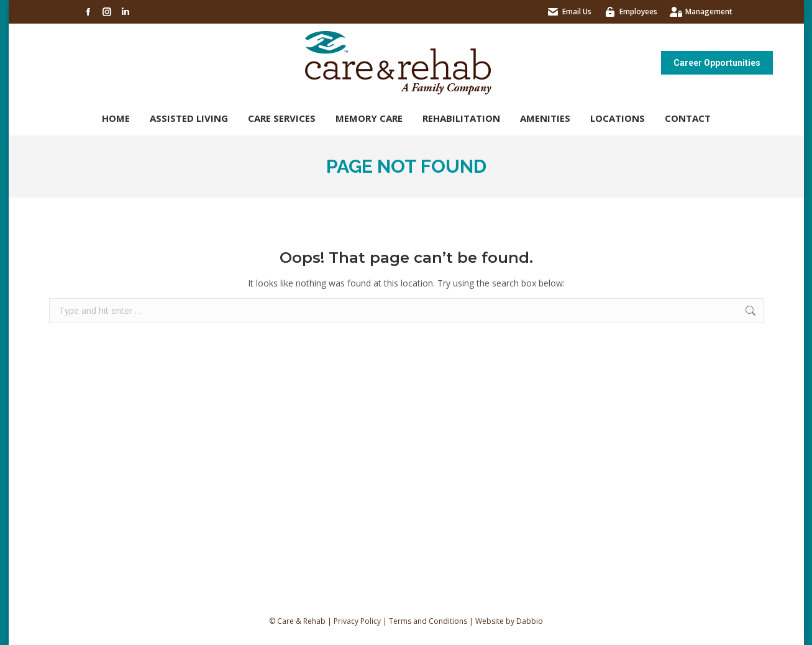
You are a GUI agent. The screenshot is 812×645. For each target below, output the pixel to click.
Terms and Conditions (428, 621)
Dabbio (530, 621)
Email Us (577, 11)
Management (709, 11)
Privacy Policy (357, 621)
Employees (638, 11)
